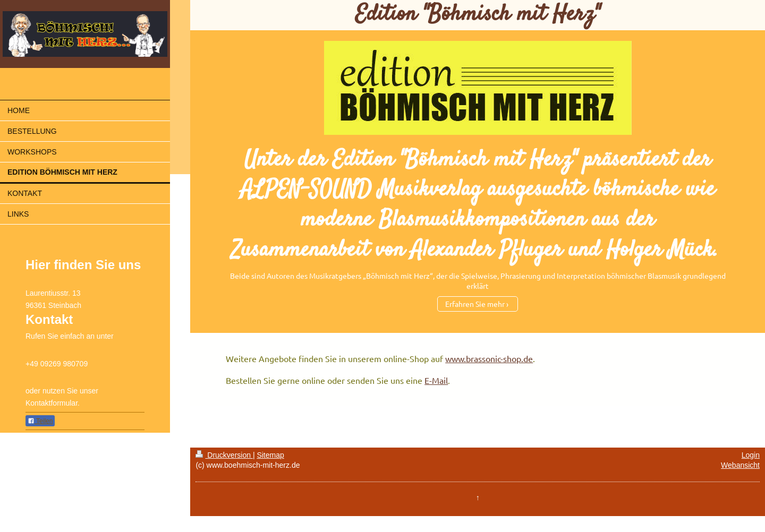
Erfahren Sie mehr (475, 304)
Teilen (40, 421)
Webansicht (740, 465)
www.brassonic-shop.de (489, 358)
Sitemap (270, 455)
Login (751, 455)
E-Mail (436, 380)
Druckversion (224, 455)
